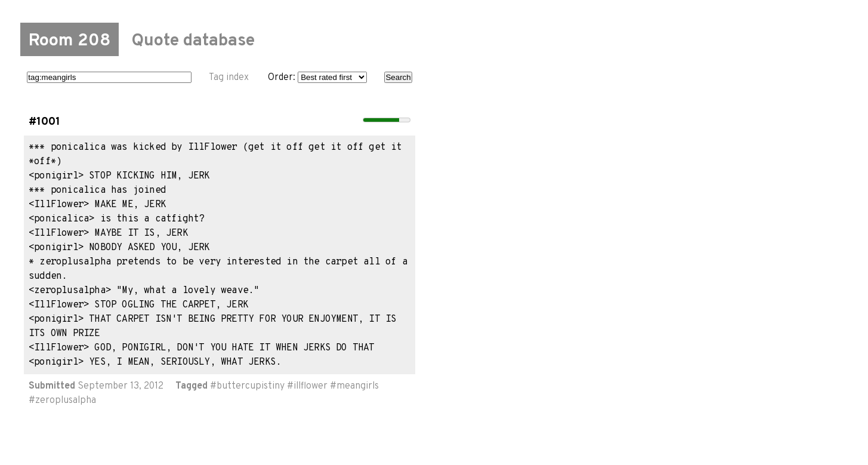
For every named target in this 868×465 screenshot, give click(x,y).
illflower (311, 386)
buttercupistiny (251, 386)
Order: (317, 78)
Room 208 (69, 41)
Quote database (193, 41)
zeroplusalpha (66, 401)
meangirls (358, 386)
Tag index (229, 78)
